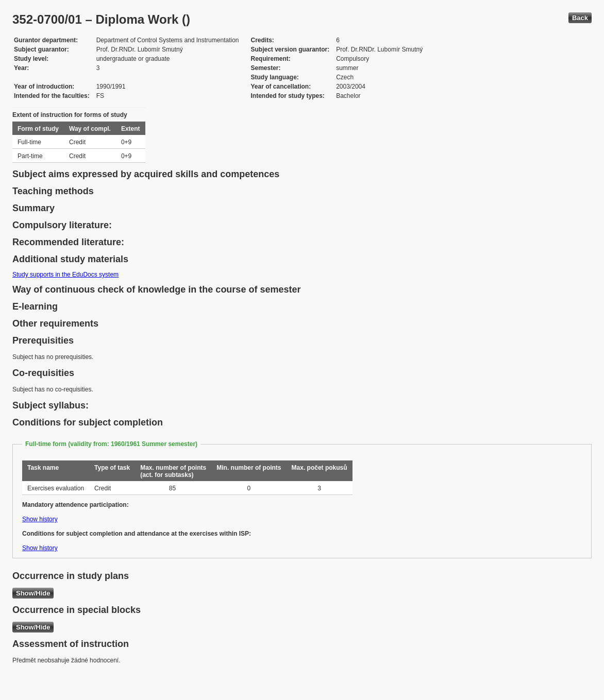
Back (580, 18)
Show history (40, 519)
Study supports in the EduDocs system (65, 275)
